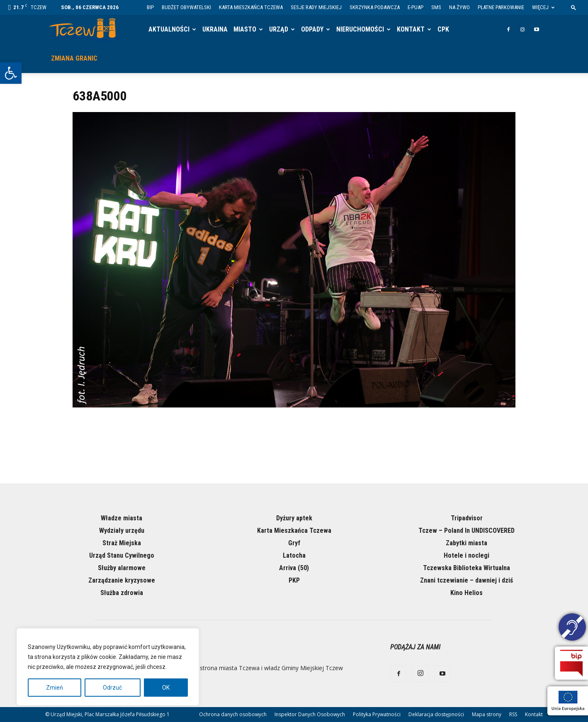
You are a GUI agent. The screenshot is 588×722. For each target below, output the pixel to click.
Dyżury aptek (294, 518)
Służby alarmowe (122, 568)
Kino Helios (467, 593)
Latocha (294, 555)
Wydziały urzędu (122, 531)
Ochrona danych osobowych (233, 714)
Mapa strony (487, 714)
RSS (513, 714)
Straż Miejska (122, 543)
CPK (443, 29)
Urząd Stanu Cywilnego (122, 555)
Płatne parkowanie (501, 7)
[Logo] (85, 30)
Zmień (55, 688)
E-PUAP (415, 7)
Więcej (543, 7)
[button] (11, 73)
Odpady (312, 29)
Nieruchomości (360, 29)
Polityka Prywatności (377, 714)
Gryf (294, 543)
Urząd (279, 29)
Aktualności (169, 29)
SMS (436, 7)
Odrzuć (112, 688)
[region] (108, 667)
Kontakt (411, 29)
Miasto (245, 29)
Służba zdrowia (122, 593)
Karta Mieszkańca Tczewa (251, 7)
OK (166, 688)
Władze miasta (121, 518)
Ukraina (215, 29)
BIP (150, 7)
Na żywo (459, 7)
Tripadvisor (467, 518)
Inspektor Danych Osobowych (310, 714)
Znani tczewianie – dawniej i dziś (467, 580)
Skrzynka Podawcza (375, 7)
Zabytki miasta (467, 543)
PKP (294, 580)
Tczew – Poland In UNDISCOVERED (467, 531)
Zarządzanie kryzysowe (122, 580)
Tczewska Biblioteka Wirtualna (467, 568)
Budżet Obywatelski (186, 7)
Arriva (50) (294, 568)
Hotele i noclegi (467, 555)
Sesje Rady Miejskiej (316, 7)
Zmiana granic (74, 58)
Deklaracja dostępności (436, 714)
